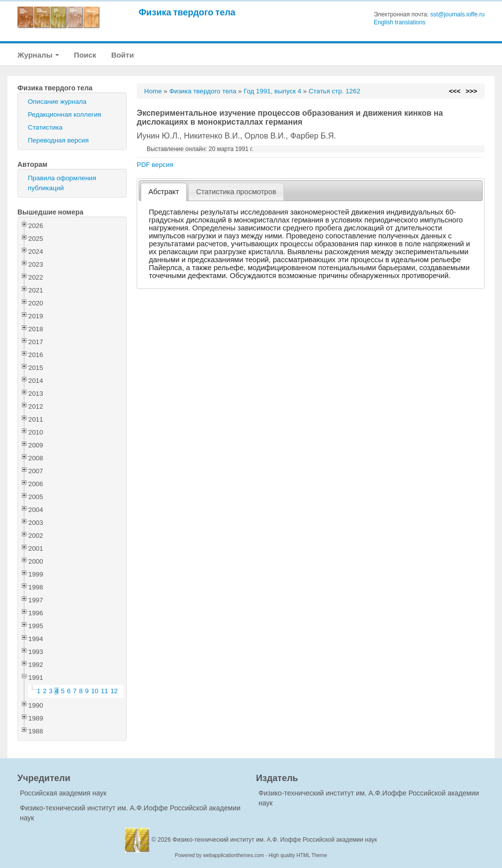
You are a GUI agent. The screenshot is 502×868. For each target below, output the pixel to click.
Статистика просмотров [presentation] (236, 192)
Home (153, 91)
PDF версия (155, 165)
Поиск (85, 55)
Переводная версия (58, 140)
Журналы (38, 55)
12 (114, 691)
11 (105, 691)
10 (95, 691)
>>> (471, 91)
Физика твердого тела (187, 12)
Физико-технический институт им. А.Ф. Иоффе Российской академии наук (275, 840)
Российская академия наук (63, 793)
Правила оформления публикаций (62, 183)
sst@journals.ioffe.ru (458, 14)
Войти (123, 55)
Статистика (45, 127)
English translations (400, 22)
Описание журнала (57, 102)
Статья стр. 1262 (335, 91)
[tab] (164, 192)
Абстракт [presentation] (164, 192)
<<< (455, 91)
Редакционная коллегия (65, 114)
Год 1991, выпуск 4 (272, 91)
